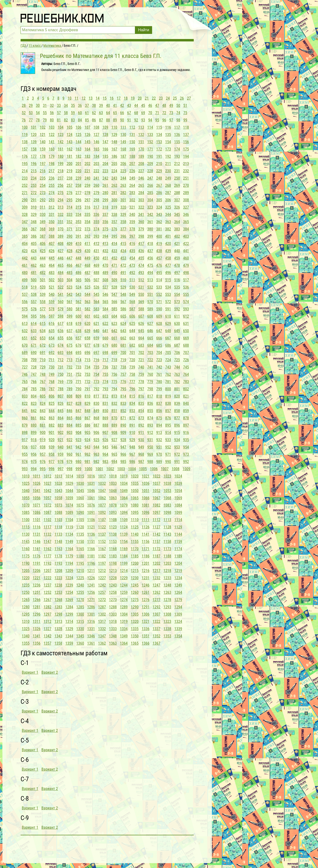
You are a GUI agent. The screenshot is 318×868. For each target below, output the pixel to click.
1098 (167, 512)
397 (132, 236)
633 (34, 331)
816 (141, 396)
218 (61, 171)
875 (159, 418)
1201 (146, 563)
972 (177, 454)
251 (186, 178)
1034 (124, 483)
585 (114, 309)
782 (177, 382)
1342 (47, 636)
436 (141, 251)
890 (123, 425)
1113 (167, 520)
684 (150, 345)
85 (87, 120)
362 (159, 222)
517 (186, 280)
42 (122, 106)
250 (177, 178)
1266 (37, 600)
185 (105, 156)
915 (177, 433)
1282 (47, 607)
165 (96, 149)
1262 (156, 592)
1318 (113, 622)
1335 (135, 629)
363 (168, 222)
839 (177, 403)
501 (43, 280)
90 (122, 120)
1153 (113, 542)
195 (25, 164)
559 (52, 302)
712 (61, 360)
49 (171, 106)
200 (70, 164)
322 (141, 207)
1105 (80, 520)
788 (61, 389)
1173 (167, 549)
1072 (47, 505)
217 (52, 171)
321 (132, 207)
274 (52, 193)
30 (38, 106)
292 (43, 200)
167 (114, 149)
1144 (178, 534)
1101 (37, 520)
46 (150, 106)
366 (25, 229)
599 (70, 316)
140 (43, 142)
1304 (124, 614)
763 (177, 374)
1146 (37, 542)
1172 (156, 549)
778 (141, 382)
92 (136, 120)
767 (43, 382)
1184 (124, 556)
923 (78, 440)
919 (43, 440)
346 (186, 215)
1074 (69, 505)
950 (150, 447)
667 (168, 338)
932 (159, 440)
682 (132, 345)
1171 (146, 549)
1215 (135, 571)
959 (61, 454)
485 (70, 273)
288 (177, 193)
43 (129, 106)
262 (114, 185)
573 (177, 302)
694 (70, 353)
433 (114, 251)
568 (132, 302)
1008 (176, 469)
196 (34, 164)
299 (105, 200)
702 (141, 353)
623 (114, 324)
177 (34, 156)
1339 (178, 629)
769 (61, 382)
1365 (135, 643)
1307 (156, 614)
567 (123, 302)
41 (115, 106)
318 (105, 207)
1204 (178, 563)
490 (114, 273)
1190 (26, 563)
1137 (102, 534)
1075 (80, 505)
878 (186, 418)
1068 (167, 498)
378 (132, 229)
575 (25, 309)
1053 (167, 491)
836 (150, 403)
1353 (167, 636)
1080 (135, 505)
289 (186, 193)
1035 (135, 483)
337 (105, 215)
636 (61, 331)
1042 (47, 491)
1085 (26, 512)
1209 (69, 571)
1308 (167, 614)
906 (96, 433)
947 (123, 447)
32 (52, 106)
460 (186, 258)
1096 (146, 512)
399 (150, 236)
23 (161, 98)
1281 (37, 607)
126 (87, 135)
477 (168, 265)
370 (61, 229)
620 (87, 324)
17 (119, 98)
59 (73, 113)
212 (177, 164)
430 (87, 251)
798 (150, 389)
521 (52, 287)
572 (168, 302)
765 (25, 382)
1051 (146, 491)
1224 (69, 578)
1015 (80, 476)
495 (159, 273)
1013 (58, 476)
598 (61, 316)
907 (105, 433)
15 (105, 98)
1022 (156, 476)
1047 (102, 491)
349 (43, 222)
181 (70, 156)
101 (34, 127)
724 (168, 360)
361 (150, 222)
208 (141, 164)
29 (31, 106)
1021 (146, 476)
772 (87, 382)
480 (25, 273)
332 (61, 215)
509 (114, 280)
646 (150, 331)
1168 (113, 549)
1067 (156, 498)
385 (25, 236)
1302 (102, 614)
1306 (146, 614)
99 (185, 120)
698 (105, 353)
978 (61, 462)
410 (78, 244)
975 (34, 462)
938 (43, 447)
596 (43, 316)
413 (105, 244)
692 (52, 353)
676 (78, 345)
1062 (102, 498)
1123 (113, 527)
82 (66, 120)
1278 (167, 600)
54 (38, 113)
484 (61, 273)
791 (87, 389)
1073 (58, 505)
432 (105, 251)
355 (96, 222)
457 (159, 258)
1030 (80, 483)
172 (159, 149)
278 (87, 193)
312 (52, 207)
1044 (69, 491)
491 (123, 273)
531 (141, 287)
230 (168, 171)
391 (78, 236)
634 (43, 331)
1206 (37, 571)
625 (132, 324)
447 (70, 258)
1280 (26, 607)
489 (105, 273)
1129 (178, 527)
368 (43, 229)
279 (96, 193)
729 (43, 367)
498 (186, 273)
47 (157, 106)
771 (78, 382)
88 (108, 120)
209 (150, 164)
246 (141, 178)
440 (177, 251)
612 (186, 316)
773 (96, 382)
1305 (135, 614)
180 (61, 156)
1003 (121, 469)
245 (132, 178)
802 (186, 389)
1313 (58, 622)
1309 (178, 614)
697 (96, 353)
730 (52, 367)
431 (96, 251)
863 (52, 418)
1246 (146, 585)
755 (105, 374)
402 (177, 236)
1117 (47, 527)
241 (96, 178)
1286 (91, 607)
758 (132, 374)
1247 (156, 585)
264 (132, 185)
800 (168, 389)
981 (87, 462)
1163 (58, 549)
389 (61, 236)
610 (168, 316)
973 (186, 454)
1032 (102, 483)
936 (25, 447)
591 (168, 309)
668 (177, 338)
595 (34, 316)
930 (141, 440)
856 (159, 411)
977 (52, 462)
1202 (156, 563)
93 (143, 120)
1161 (37, 549)
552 (159, 294)
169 (132, 149)
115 (159, 127)
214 (25, 171)
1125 (135, 527)
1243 (113, 585)
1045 (80, 491)
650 (186, 331)
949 (141, 447)
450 (96, 258)
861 (34, 418)
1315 (80, 622)
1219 (178, 571)
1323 (167, 622)
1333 (113, 629)
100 (25, 127)
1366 (146, 643)
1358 (58, 643)
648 (168, 331)
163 (78, 149)
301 (123, 200)
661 (114, 338)
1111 (146, 520)
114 (150, 127)
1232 (156, 578)
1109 (124, 520)
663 (132, 338)
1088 (58, 512)
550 (141, 294)
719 (123, 360)
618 (70, 324)
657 (78, 338)
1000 (88, 469)
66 (122, 113)
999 (78, 469)
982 (96, 462)
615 (43, 324)
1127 (156, 527)
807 (61, 396)
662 (123, 338)
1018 (113, 476)
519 (34, 287)
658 (87, 338)
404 (25, 244)
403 (186, 236)
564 (96, 302)
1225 (80, 578)
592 (177, 309)
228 (150, 171)
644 (132, 331)
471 (114, 265)
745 (186, 367)
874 (150, 418)
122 (52, 135)
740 (141, 367)
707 (186, 353)
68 (136, 113)
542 (70, 294)
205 (114, 164)
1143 (167, 534)
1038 (167, 483)
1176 (37, 556)
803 (25, 396)
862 (43, 418)
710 (43, 360)
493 (141, 273)
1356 (37, 643)
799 (159, 389)
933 (168, 440)
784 (25, 389)
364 (177, 222)
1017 (102, 476)
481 (34, 273)
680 (114, 345)
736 (105, 367)
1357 (47, 643)
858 (177, 411)
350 (52, 222)
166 (105, 149)
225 (123, 171)
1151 (91, 542)
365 (186, 222)
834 (132, 403)
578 (52, 309)
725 (177, 360)
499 (25, 280)
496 (168, 273)
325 (168, 207)
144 (78, 142)
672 (43, 345)
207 (132, 164)
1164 (69, 549)
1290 (135, 607)
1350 (135, 636)
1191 (37, 563)
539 (43, 294)
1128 (167, 527)
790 (78, 389)
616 (52, 324)
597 (52, 316)
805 (43, 396)
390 (70, 236)
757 (123, 374)
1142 (156, 534)
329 (34, 215)
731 (61, 367)
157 (25, 149)
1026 (37, 483)
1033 (113, 483)
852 (123, 411)
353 (78, 222)
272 (34, 193)
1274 (124, 600)
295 (70, 200)
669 (186, 338)
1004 (132, 469)
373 (87, 229)
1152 (102, 542)
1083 (167, 505)
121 (43, 135)
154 (168, 142)
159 (43, 149)
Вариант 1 (30, 672)
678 (96, 345)
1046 (91, 491)
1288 (113, 607)
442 (25, 258)
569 (141, 302)
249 (168, 178)
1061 (91, 498)
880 (34, 425)
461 (25, 265)
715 (87, 360)
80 (52, 120)
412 (96, 244)
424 (34, 251)
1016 (91, 476)
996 (52, 469)
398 (141, 236)
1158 (167, 542)
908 (114, 433)
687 (177, 345)
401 (168, 236)
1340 (26, 636)
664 (141, 338)
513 (150, 280)
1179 (69, 556)
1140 (135, 534)
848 (87, 411)
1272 (102, 600)
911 (141, 433)
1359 (69, 643)
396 (123, 236)
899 (34, 433)
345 (177, 215)
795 (123, 389)
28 (24, 106)
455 (141, 258)
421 (177, 244)
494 (150, 273)
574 (186, 302)
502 (52, 280)
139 (34, 142)
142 (61, 142)
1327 (47, 629)
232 (186, 171)
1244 (124, 585)
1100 (26, 520)
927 (114, 440)
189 (141, 156)
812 (105, 396)
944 (96, 447)
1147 (47, 542)
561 (70, 302)
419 (159, 244)
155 (177, 142)
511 (132, 280)
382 (168, 229)
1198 (113, 563)
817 (150, 396)
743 (168, 367)
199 (61, 164)
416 (132, 244)
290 (25, 200)
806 (52, 396)
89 (115, 120)
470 (105, 265)
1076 (91, 505)
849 (96, 411)
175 (186, 149)
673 (52, 345)
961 (78, 454)
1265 (26, 600)
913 (159, 433)
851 (114, 411)
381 (159, 229)
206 (123, 164)
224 (114, 171)
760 (150, 374)
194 (186, 156)
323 (150, 207)
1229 (124, 578)
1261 (146, 592)
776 (123, 382)
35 (73, 106)
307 (177, 200)
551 (150, 294)
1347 (102, 636)
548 (123, 294)
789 (70, 389)
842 (34, 411)
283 (132, 193)
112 (132, 127)
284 (141, 193)
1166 (91, 549)
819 (168, 396)
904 (78, 433)
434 (123, 251)
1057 (47, 498)
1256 (91, 592)
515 (168, 280)
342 (150, 215)
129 (114, 135)
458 (168, 258)
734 (87, 367)
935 (186, 440)
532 (150, 287)
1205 (26, 571)
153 (159, 142)
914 (168, 433)
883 (61, 425)
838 (168, 403)
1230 (135, 578)
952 (168, 447)
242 (105, 178)
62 (94, 113)
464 (52, 265)
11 (77, 98)
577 (43, 309)
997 (61, 469)
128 (105, 135)
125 (78, 135)
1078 (113, 505)
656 (70, 338)
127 (96, 135)
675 (70, 345)
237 (61, 178)
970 (159, 454)
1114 (178, 520)
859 (186, 411)
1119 (69, 527)
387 (43, 236)
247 (150, 178)
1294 (178, 607)
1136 (91, 534)
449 (87, 258)
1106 (91, 520)
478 (177, 265)
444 (43, 258)
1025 (26, 483)
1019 (124, 476)
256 (61, 185)
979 (70, 462)
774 (105, 382)
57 (59, 113)
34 (66, 106)
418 (150, 244)
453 (123, 258)
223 (105, 171)
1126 (146, 527)
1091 (91, 512)
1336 (146, 629)
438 (159, 251)
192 (168, 156)
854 (141, 411)
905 (87, 433)
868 (96, 418)
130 (123, 135)
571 (159, 302)
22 (154, 98)
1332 (102, 629)
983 (105, 462)
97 (171, 120)
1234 (178, 578)
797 (141, 389)
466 (70, 265)
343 (159, 215)
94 (150, 120)
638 (78, 331)
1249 (178, 585)
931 (150, 440)
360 (141, 222)
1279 (178, 600)
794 (114, 389)
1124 (124, 527)
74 (178, 113)
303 (141, 200)
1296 (37, 614)
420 (168, 244)
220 (78, 171)
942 (78, 447)
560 (61, 302)
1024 (178, 476)
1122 (102, 527)
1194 (69, 563)
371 (70, 229)
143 (70, 142)
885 (78, 425)
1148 (58, 542)
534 (168, 287)
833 (123, 403)
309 (25, 207)
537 (25, 294)
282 (123, 193)
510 (123, 280)
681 (123, 345)
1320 (135, 622)
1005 (143, 469)
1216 (146, 571)
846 (70, 411)
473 (132, 265)
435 (132, 251)
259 (87, 185)
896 (177, 425)
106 (78, 127)
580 (70, 309)
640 (96, 331)
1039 (178, 483)
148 (114, 142)
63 (101, 113)
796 (132, 389)
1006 (154, 469)
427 (61, 251)
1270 (80, 600)
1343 (58, 636)
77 (31, 120)
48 (164, 106)
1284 (69, 607)
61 (87, 113)
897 (186, 425)
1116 (37, 527)
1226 (91, 578)
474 (141, 265)
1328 (58, 629)
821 (186, 396)
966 (123, 454)
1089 (69, 512)
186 (114, 156)
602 (96, 316)
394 (105, 236)
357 (114, 222)
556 (25, 302)
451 (105, 258)
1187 (156, 556)
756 (114, 374)
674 (61, 345)
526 (96, 287)
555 (186, 294)
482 (43, 273)
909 (123, 433)
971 (168, 454)
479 (186, 265)
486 (78, 273)
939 (52, 447)
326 (177, 207)
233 (25, 178)
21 (147, 98)
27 (189, 98)
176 (25, 156)
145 (87, 142)
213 (186, 164)
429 (78, 251)
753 (87, 374)
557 (34, 302)
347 (25, 222)
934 (177, 440)
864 (61, 418)
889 (114, 425)
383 (177, 229)
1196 (91, 563)
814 (123, 396)
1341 (37, 636)
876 (168, 418)
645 (141, 331)
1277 (156, 600)
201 (78, 164)
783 (186, 382)
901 (52, 433)
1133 (58, 534)
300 (114, 200)
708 (25, 360)
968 (141, 454)
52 (24, 113)
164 (87, 149)
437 (150, 251)
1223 (58, 578)
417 (141, 244)
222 (96, 171)
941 (70, 447)
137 (186, 135)
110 (114, 127)
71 (157, 113)
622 (105, 324)
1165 (80, 549)
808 (70, 396)
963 (96, 454)
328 (25, 215)
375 (105, 229)
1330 (80, 629)
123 (61, 135)
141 (52, 142)
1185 (135, 556)
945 (105, 447)
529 (123, 287)
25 (175, 98)
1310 (26, 622)
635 (52, 331)
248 (159, 178)
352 (70, 222)
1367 (156, 643)
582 (87, 309)
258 (78, 185)
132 (141, 135)
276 (70, 193)
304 (150, 200)
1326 (37, 629)
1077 (102, 505)
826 (61, 403)
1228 (113, 578)
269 (177, 185)
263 (123, 185)
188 (132, 156)
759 (141, 374)
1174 (178, 549)
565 (105, 302)
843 (43, 411)
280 (105, 193)
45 (143, 106)
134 (159, 135)
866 (78, 418)
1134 (69, 534)
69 (143, 113)
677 (87, 345)
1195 (80, 563)
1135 (80, 534)
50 (178, 106)
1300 (80, 614)
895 (168, 425)
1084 (178, 505)
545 (96, 294)
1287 (102, 607)
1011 (37, 476)
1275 (135, 600)
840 (186, 403)
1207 (47, 571)
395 (114, 236)
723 (159, 360)
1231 (146, 578)
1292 (156, 607)
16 (112, 98)
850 (105, 411)
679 (105, 345)
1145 (26, 542)
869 (105, 418)
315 (78, 207)
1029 (69, 483)
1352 (156, 636)
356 (105, 222)
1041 (37, 491)
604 (114, 316)
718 (114, 360)
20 (140, 98)
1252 (47, 592)
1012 (47, 476)
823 (34, 403)
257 (70, 185)
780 (159, 382)
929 (132, 440)
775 (114, 382)
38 (94, 106)
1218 (167, 571)
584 (105, 309)
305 (159, 200)
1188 (167, 556)
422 (186, 244)
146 (96, 142)
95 (157, 120)
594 (25, 316)
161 (61, 149)
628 (159, 324)
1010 (26, 476)
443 (34, 258)
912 (150, 433)
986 (132, 462)
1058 (58, 498)
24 (168, 98)
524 (78, 287)
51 (185, 106)
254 (43, 185)
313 (61, 207)
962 (87, 454)
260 (96, 185)
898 (25, 433)
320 (123, 207)
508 (105, 280)
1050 (135, 491)
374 (96, 229)
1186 (146, 556)
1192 (47, 563)
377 (123, 229)
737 (114, 367)
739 (132, 367)
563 (87, 302)
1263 (167, 592)
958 (52, 454)
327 (186, 207)
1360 (80, 643)
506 (87, 280)
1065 (135, 498)
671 (34, 345)
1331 (91, 629)
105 (70, 127)
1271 (91, 600)
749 (52, 374)
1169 (124, 549)
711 (52, 360)
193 (177, 156)
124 (70, 135)
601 (87, 316)
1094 (124, 512)
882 (52, 425)
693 (61, 353)
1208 (58, 571)
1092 (102, 512)
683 (141, 345)
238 (70, 178)
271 (25, 193)
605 (123, 316)
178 (43, 156)
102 (43, 127)
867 (87, 418)
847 (78, 411)
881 (43, 425)
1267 (47, 600)
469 (96, 265)
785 (34, 389)
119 (25, 135)
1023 (167, 476)
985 (123, 462)
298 (96, 200)
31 (45, 106)
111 (123, 127)
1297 (47, 614)
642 (114, 331)
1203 (167, 563)
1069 (178, 498)
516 (177, 280)
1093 (113, 512)
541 (61, 294)
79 (45, 120)
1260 (135, 592)
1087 (47, 512)
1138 (113, 534)
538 (34, 294)
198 (52, 164)
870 (114, 418)
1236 (37, 585)
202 (87, 164)
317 (96, 207)
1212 (102, 571)
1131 (37, 534)
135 (168, 135)
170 (141, 149)
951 (159, 447)
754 (96, 374)
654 (52, 338)
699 (114, 353)
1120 (80, 527)
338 (114, 215)
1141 (146, 534)
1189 (178, 556)
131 (132, 135)
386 (34, 236)
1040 (26, 491)
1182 (102, 556)
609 (159, 316)
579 (61, 309)
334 (78, 215)
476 (159, 265)
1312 (47, 622)
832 (114, 403)
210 (159, 164)
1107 (102, 520)
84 (80, 120)
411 (87, 244)
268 (168, 185)
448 (78, 258)
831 (105, 403)
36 (80, 106)
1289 (124, 607)
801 (177, 389)
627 (150, 324)
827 (70, 403)
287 (168, 193)
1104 (69, 520)
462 (34, 265)
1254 (69, 592)
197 (43, 164)
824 (43, 403)
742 (159, 367)
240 (87, 178)
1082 (156, 505)
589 (150, 309)
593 (186, 309)
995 (43, 469)
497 (177, 273)
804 (34, 396)
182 (78, 156)
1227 (102, 578)
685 (159, 345)
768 (52, 382)
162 (70, 149)
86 (94, 120)
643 (123, 331)
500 (34, 280)
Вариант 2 (50, 672)
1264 (178, 592)
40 (108, 106)
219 (70, 171)
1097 (156, 512)
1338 (167, 629)
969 (150, 454)
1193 (58, 563)
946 (114, 447)
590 (159, 309)
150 (132, 142)
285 (150, 193)
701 (132, 353)
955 (25, 454)
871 (123, 418)
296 (78, 200)
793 (105, 389)
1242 (102, 585)
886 (87, 425)
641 (105, 331)
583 (96, 309)
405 (34, 244)
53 (31, 113)
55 (45, 113)
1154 (124, 542)
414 (114, 244)
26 (182, 98)
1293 (167, 607)
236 (52, 178)
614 (34, 324)
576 (34, 309)
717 (105, 360)
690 (34, 353)
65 (115, 113)
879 (25, 425)
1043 (58, 491)
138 (25, 142)
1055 (26, 498)
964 (105, 454)
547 (114, 294)
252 (25, 185)
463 (43, 265)
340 (132, 215)
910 (132, 433)
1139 (124, 534)
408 (61, 244)
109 (105, 127)
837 (159, 403)
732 (70, 367)
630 (177, 324)
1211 (91, 571)
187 (123, 156)
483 (52, 273)
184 (96, 156)
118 (186, 127)
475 (150, 265)
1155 (135, 542)
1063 (113, 498)
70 (150, 113)
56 (52, 113)
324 (159, 207)
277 (78, 193)
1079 (124, 505)
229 (159, 171)
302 (132, 200)
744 (177, 367)
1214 (124, 571)
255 (52, 185)
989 (159, 462)
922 (70, 440)
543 (78, 294)
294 (61, 200)
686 (168, 345)
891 (132, 425)
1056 (37, 498)
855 (150, 411)
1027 (47, 483)
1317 (102, 622)
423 (25, 251)
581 (78, 309)
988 (150, 462)
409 (70, 244)
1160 (26, 549)
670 (25, 345)
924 (87, 440)
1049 (124, 491)
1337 (156, 629)
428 (70, 251)
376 (114, 229)
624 (123, 324)
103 (52, 127)
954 (186, 447)
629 (168, 324)
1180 (80, 556)
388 (52, 236)
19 (133, 98)
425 (43, 251)
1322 (156, 622)
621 (96, 324)
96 (164, 120)
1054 (178, 491)
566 (114, 302)
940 (61, 447)
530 (132, 287)
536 (186, 287)
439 (168, 251)
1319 (124, 622)
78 (38, 120)
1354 (178, 636)
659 (96, 338)
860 (25, 418)
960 (70, 454)
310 (34, 207)
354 (87, 222)
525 (87, 287)
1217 (156, 571)
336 (96, 215)
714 (78, 360)
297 (87, 200)
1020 (135, 476)
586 (123, 309)
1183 (113, 556)
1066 (146, 498)
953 (177, 447)
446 (61, 258)
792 (96, 389)
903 (70, 433)
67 (129, 113)
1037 (156, 483)
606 (132, 316)
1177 (47, 556)
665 (150, 338)
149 (123, 142)
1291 (146, 607)
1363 (113, 643)
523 (70, 287)
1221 (37, 578)
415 (123, 244)
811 (96, 396)
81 (59, 120)
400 (159, 236)
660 (105, 338)
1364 (124, 643)
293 (52, 200)
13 (91, 98)
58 (66, 113)
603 (105, 316)
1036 (146, 483)
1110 (135, 520)
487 (87, 273)
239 (78, 178)
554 (177, 294)
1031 (91, 483)
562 (78, 302)
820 (177, 396)
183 (87, 156)
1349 (124, 636)
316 (87, 207)
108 (96, 127)
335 (87, 215)
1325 (26, 629)
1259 (124, 592)
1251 (37, 592)
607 (141, 316)
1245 (135, 585)
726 (186, 360)
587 (132, 309)
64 (108, 113)
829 (87, 403)
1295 (26, 614)
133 (150, 135)
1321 (146, 622)
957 (43, 454)
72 (164, 113)
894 (159, 425)
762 (168, 374)
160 (52, 149)
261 (105, 185)
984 (114, 462)
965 (114, 454)
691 (43, 353)
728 (34, 367)
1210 (80, 571)
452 (114, 258)
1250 (26, 592)
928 (123, 440)
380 (150, 229)
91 (129, 120)
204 (105, 164)
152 (150, 142)
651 (25, 338)
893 (150, 425)
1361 (91, 643)
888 (105, 425)
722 (150, 360)
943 (87, 447)
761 (159, 374)
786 (43, 389)
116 (168, 127)
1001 (99, 469)
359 (132, 222)
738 (123, 367)
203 (96, 164)
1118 (58, 527)
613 (25, 324)
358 (123, 222)
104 (61, 127)
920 (52, 440)
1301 (91, 614)
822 (25, 403)
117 (177, 127)
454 (132, 258)
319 (114, 207)
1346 (91, 636)
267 (159, 185)
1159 (178, 542)
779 (150, 382)
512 (141, 280)
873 (141, 418)
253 (34, 185)
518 (25, 287)
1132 (47, 534)
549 (132, 294)
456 (150, 258)
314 (70, 207)
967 (132, 454)
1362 (102, 643)
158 (34, 149)
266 (150, 185)
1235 (26, 585)
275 (61, 193)
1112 (156, 520)
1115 (26, 527)
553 (168, 294)
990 (168, 462)
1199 (124, 563)
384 (186, 229)
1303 (113, 614)
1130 (26, 534)
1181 (91, 556)
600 (78, 316)
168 (123, 149)
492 (132, 273)
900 (43, 433)
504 (70, 280)
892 (141, 425)
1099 (178, 512)
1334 (124, 629)
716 (96, 360)
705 (168, 353)
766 (34, 382)
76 (24, 120)
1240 (80, 585)
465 (61, 265)
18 (126, 98)
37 (87, 106)
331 (52, 215)
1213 (113, 571)
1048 (113, 491)
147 (105, 142)
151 (141, 142)
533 (159, 287)
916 (186, 433)
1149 (69, 542)
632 (25, 331)
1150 (80, 542)
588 (141, 309)
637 (70, 331)
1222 (47, 578)
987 (141, 462)
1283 (58, 607)
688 (186, 345)
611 (177, 316)
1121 (91, 527)
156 (186, 142)
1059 (69, 498)
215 (34, 171)
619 (78, 324)
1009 (186, 469)
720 (132, 360)
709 (34, 360)
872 (132, 418)
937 (34, 447)
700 (123, 353)
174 (177, 149)
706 (177, 353)
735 (96, 367)
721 (141, 360)
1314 (69, 622)
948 (132, 447)
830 (96, 403)
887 (96, 425)
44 (136, 106)
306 (168, 200)
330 (43, 215)
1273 (113, 600)
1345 (80, 636)
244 (123, 178)
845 (61, 411)
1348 (113, 636)
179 (52, 156)
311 (43, 207)
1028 (58, 483)
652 (34, 338)
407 (52, 244)
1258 (113, 592)
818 (159, 396)
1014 (69, 476)
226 (132, 171)
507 (96, 280)
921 (61, 440)
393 (96, 236)
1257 (102, 592)
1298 (58, 614)
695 (78, 353)
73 (171, 113)
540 (52, 294)
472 (123, 265)
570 (150, 302)
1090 (80, 512)
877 (177, 418)
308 (186, 200)
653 (43, 338)
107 (87, 127)
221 (87, 171)
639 (87, 331)
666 (159, 338)
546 (105, 294)
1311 (37, 622)
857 (168, 411)
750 (61, 374)
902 (61, 433)
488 (96, 273)
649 (177, 331)
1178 (58, 556)
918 (34, 440)
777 (132, 382)
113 (141, 127)
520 (43, 287)
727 (25, 367)
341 (141, 215)
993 (25, 469)
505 (78, 280)
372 (78, 229)
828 (78, 403)
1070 (26, 505)
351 (61, 222)
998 (70, 469)
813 (114, 396)
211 (168, 164)
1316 (91, 622)
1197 (102, 563)
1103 (58, 520)
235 (43, 178)
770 (70, 382)
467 (78, 265)
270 (186, 185)
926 (105, 440)
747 (34, 374)
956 (34, 454)
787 (52, 389)
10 (70, 98)
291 (34, 200)
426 (52, 251)
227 (141, 171)
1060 (80, 498)
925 (96, 440)
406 (43, 244)
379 (141, 229)
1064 (124, 498)
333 (70, 215)
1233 (167, 578)
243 (114, 178)
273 (43, 193)
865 (70, 418)
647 (159, 331)
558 (43, 302)
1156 (146, 542)
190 (150, 156)
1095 (135, 512)
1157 (156, 542)
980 (78, 462)
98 (178, 120)
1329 (69, 629)
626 (141, 324)
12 (84, 98)
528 (114, 287)
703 (150, 353)
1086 (37, 512)
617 (61, 324)
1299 (69, 614)
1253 (58, 592)
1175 (26, 556)
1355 (26, 643)
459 (177, 258)
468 (87, 265)
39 (101, 106)
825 (52, 403)
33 (59, 106)
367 (34, 229)
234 (34, 178)
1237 (47, 585)
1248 (167, 585)
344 (168, 215)
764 (186, 374)
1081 (146, 505)
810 (87, 396)
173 (168, 149)
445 (52, 258)
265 (141, 185)
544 (87, 294)
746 (25, 374)
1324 (178, 622)
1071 (37, 505)
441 (186, 251)
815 (132, 396)
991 (177, 462)
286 (159, 193)
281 (114, 193)
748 (43, 374)
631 (186, 324)
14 (98, 98)
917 (25, 440)
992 (186, 462)
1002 (110, 469)
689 (25, 353)
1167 (102, 549)
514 (159, 280)
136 (177, 135)
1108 (113, 520)
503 (61, 280)
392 (87, 236)
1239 (69, 585)
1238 (58, 585)
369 (52, 229)
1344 (69, 636)
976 (43, 462)
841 (25, 411)
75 (185, 113)
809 (78, 396)
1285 (80, 607)
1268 (58, 600)
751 (70, 374)
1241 (91, 585)
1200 (135, 563)
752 (78, 374)
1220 (26, 578)
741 (150, 367)
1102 (47, 520)
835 (141, 403)
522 (61, 287)
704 (159, 353)
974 (25, 462)
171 (150, 149)
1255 (80, 592)
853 (132, 411)
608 (150, 316)
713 (70, 360)
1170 (135, 549)
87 (101, 120)
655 (61, 338)
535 (177, 287)
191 (159, 156)
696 (87, 353)
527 (105, 287)
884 (70, 425)
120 (34, 135)
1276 (146, 600)
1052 (156, 491)
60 (80, 113)
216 (43, 171)
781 (168, 382)
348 (34, 222)
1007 (165, 469)
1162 (47, 549)
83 (73, 120)
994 (34, 469)
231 (177, 171)
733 (78, 367)
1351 (146, 636)
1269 (69, 600)
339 (123, 215)
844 (52, 411)
